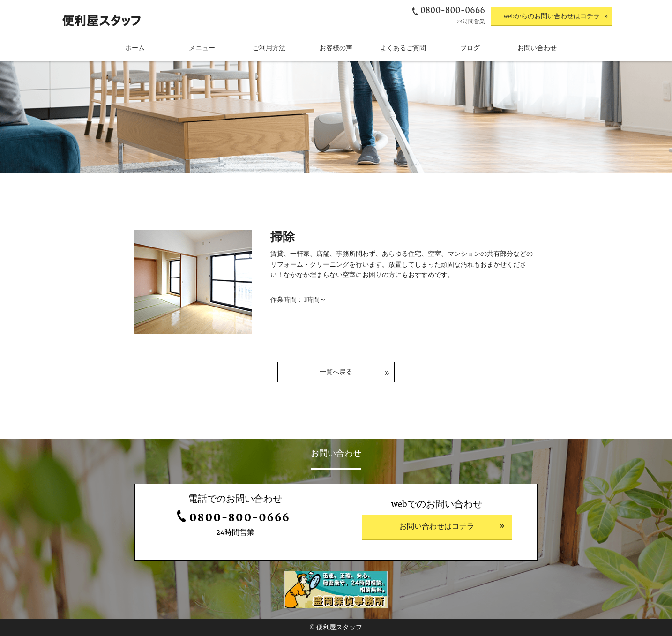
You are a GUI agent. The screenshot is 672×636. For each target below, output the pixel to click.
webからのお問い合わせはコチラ (551, 16)
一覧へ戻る (336, 372)
